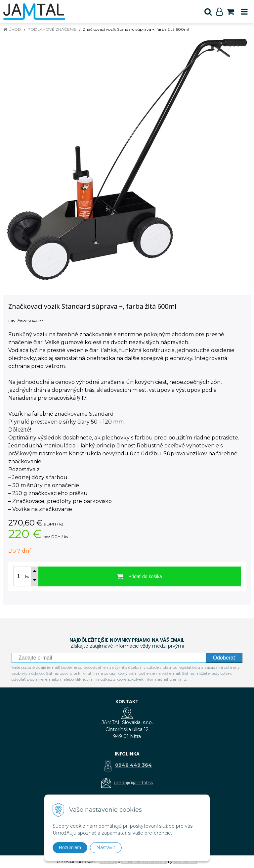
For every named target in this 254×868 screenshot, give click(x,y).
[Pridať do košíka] (140, 576)
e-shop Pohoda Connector (144, 862)
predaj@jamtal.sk (133, 783)
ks (27, 576)
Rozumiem (70, 847)
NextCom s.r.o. (185, 862)
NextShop (108, 862)
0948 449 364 (133, 765)
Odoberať (224, 658)
